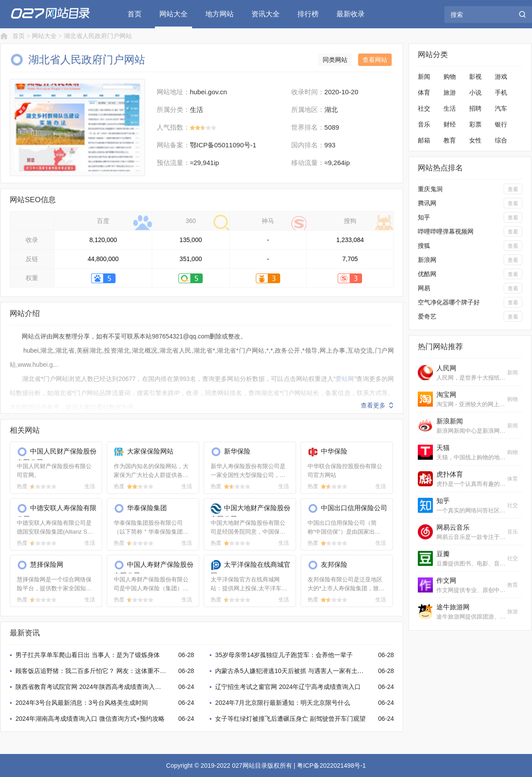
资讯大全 (266, 14)
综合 (501, 140)
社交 (424, 108)
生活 (450, 108)
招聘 (475, 108)
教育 (450, 140)
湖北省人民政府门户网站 (98, 36)
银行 (501, 124)
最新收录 (351, 14)
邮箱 (424, 140)
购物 (450, 77)
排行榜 (308, 14)
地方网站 (220, 14)
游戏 (501, 77)
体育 (424, 92)
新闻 (424, 77)
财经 (450, 124)
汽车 (501, 108)
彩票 (475, 124)
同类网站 (335, 60)
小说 (475, 92)
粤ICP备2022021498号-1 (332, 765)
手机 (501, 92)
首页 (135, 14)
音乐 (424, 124)
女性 (475, 140)
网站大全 (173, 14)
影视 (475, 77)
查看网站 (375, 60)
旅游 (450, 92)
